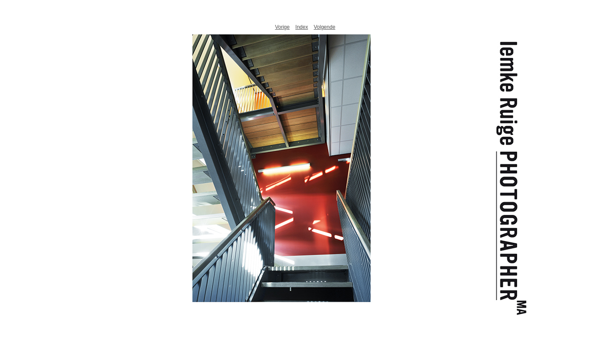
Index (302, 27)
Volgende (325, 27)
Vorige (282, 27)
